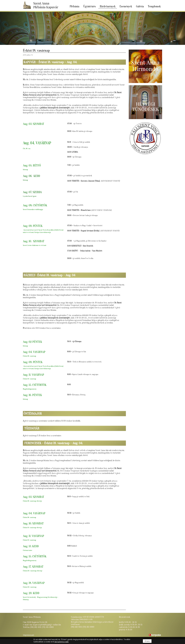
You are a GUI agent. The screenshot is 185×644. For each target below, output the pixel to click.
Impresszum (28, 635)
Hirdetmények (108, 6)
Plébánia (74, 6)
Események (126, 6)
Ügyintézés (89, 6)
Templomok (154, 6)
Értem (147, 641)
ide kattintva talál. (62, 642)
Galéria (140, 6)
